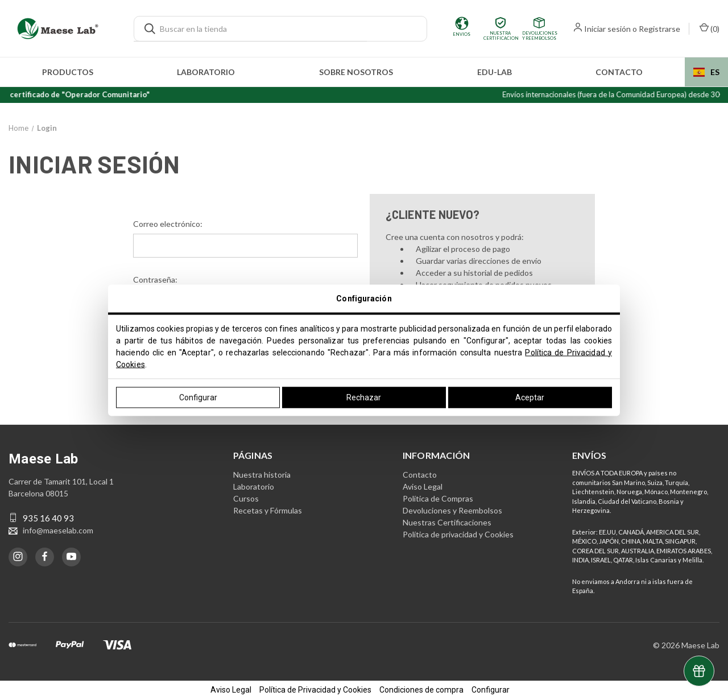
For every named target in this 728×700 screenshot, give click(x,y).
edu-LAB (495, 72)
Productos (68, 72)
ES (706, 72)
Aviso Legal (423, 486)
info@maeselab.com (58, 530)
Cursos (246, 498)
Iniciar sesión (607, 29)
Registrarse (659, 29)
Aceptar (530, 397)
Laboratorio (206, 72)
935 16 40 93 (48, 517)
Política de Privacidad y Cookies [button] (315, 690)
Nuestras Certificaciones (447, 522)
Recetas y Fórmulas (268, 510)
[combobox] (706, 72)
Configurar (198, 397)
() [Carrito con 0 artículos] (710, 28)
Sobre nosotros (356, 72)
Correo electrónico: (168, 224)
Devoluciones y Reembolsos (452, 510)
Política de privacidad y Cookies (458, 534)
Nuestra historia (262, 474)
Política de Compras (438, 498)
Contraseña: (155, 279)
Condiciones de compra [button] (421, 690)
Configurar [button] (491, 690)
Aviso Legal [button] (231, 690)
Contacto (619, 72)
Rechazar (364, 397)
